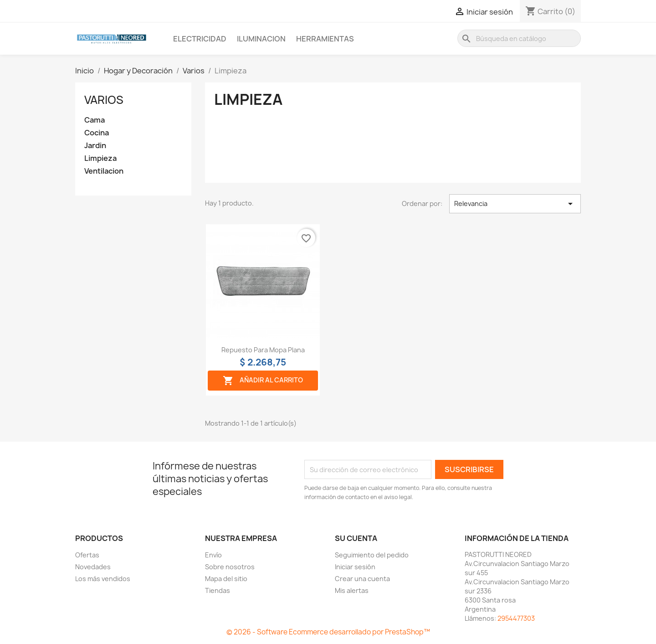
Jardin (95, 146)
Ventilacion (104, 171)
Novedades (93, 567)
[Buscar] (519, 38)
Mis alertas (352, 590)
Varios (104, 100)
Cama (95, 120)
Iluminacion (261, 39)
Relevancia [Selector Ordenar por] (515, 204)
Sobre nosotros (230, 567)
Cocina (97, 133)
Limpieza (100, 158)
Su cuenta (356, 538)
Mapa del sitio (226, 579)
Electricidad (200, 39)
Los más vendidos (103, 579)
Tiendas (218, 590)
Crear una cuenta (362, 579)
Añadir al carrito (263, 381)
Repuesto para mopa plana (263, 350)
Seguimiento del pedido (372, 555)
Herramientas (325, 39)
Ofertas (87, 555)
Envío (213, 555)
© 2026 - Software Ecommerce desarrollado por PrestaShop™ (328, 632)
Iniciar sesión (355, 567)
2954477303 (516, 618)
